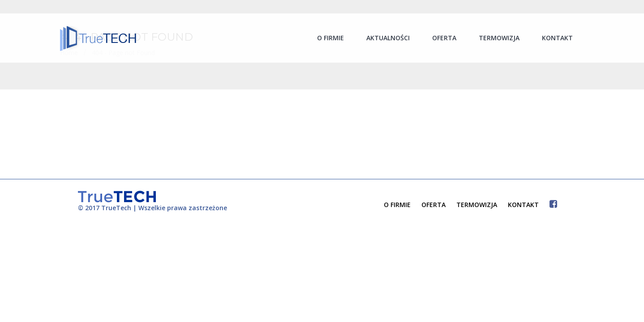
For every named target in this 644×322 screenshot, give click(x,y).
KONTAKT (523, 205)
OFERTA (434, 205)
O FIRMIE (397, 205)
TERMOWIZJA (477, 205)
